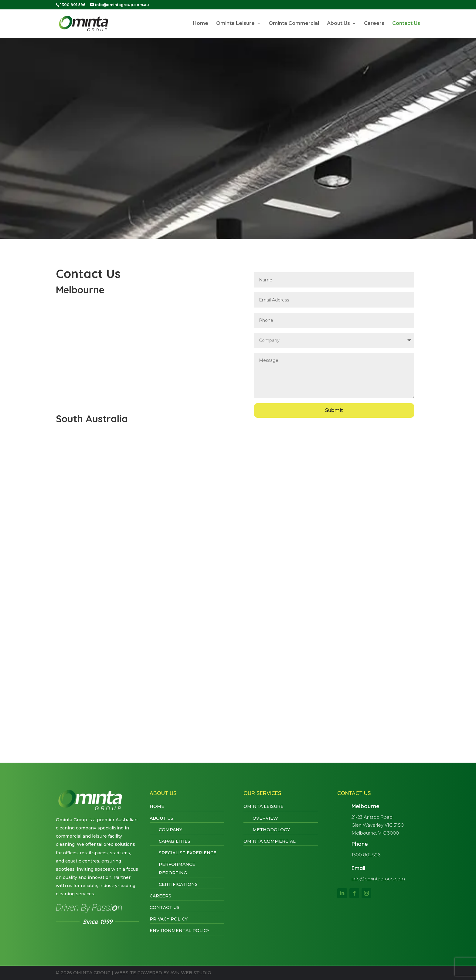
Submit (334, 410)
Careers (374, 24)
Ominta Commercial (294, 24)
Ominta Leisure (235, 24)
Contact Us (406, 24)
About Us (338, 24)
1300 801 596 (366, 855)
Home (201, 24)
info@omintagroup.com (378, 879)
